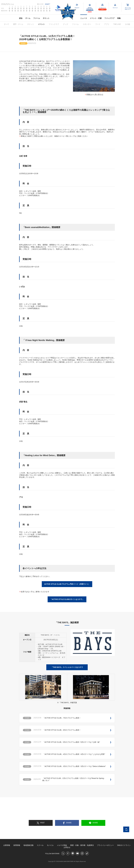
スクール (40, 845)
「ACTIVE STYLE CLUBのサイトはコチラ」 (67, 599)
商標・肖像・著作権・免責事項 (82, 845)
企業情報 (7, 845)
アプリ (107, 24)
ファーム (37, 18)
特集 (119, 18)
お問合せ (67, 847)
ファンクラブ (109, 18)
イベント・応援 (96, 18)
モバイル (50, 845)
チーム (28, 18)
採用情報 (17, 845)
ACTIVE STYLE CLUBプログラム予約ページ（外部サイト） (67, 584)
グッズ (65, 24)
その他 (127, 24)
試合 (21, 18)
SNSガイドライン (124, 845)
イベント (41, 24)
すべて (7, 24)
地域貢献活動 (28, 845)
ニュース (84, 18)
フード (98, 24)
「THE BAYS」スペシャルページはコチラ (67, 667)
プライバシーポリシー (105, 845)
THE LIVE (117, 24)
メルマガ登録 (62, 845)
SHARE (67, 823)
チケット (46, 18)
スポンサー (87, 24)
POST (41, 823)
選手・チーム (18, 24)
